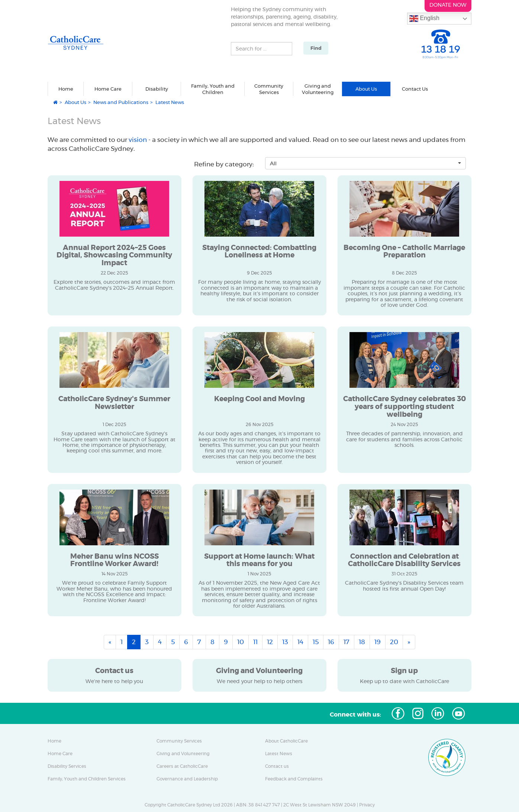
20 (394, 642)
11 (255, 642)
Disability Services (67, 766)
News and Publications (121, 102)
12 (270, 642)
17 (346, 642)
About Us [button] (366, 89)
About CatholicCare (286, 741)
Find (316, 48)
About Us (75, 102)
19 (378, 642)
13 (285, 642)
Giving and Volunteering (183, 754)
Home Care (60, 754)
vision (138, 140)
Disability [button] (157, 89)
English (424, 19)
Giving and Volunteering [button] (318, 89)
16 (331, 642)
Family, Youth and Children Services (87, 779)
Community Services (179, 741)
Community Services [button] (269, 89)
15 (316, 642)
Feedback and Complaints (294, 779)
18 (362, 642)
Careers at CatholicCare (182, 766)
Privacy (367, 805)
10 (241, 642)
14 (300, 642)
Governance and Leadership (187, 779)
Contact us (277, 766)
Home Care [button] (108, 89)
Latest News (279, 754)
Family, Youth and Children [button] (213, 89)
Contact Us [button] (415, 89)
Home (66, 89)
